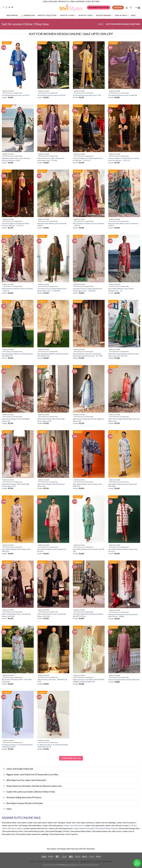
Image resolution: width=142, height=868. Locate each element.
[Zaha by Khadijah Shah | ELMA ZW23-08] (124, 649)
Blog (133, 15)
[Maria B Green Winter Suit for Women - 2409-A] (53, 193)
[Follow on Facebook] (3, 7)
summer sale (28, 16)
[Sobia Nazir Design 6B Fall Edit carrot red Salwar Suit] (124, 389)
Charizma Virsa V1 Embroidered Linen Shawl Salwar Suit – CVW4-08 (52, 290)
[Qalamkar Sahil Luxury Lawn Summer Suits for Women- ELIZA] (18, 128)
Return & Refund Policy (56, 862)
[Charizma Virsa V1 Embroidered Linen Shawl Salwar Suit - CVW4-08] (53, 259)
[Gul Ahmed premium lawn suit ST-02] (18, 65)
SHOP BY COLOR (86, 15)
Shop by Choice (68, 15)
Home (101, 24)
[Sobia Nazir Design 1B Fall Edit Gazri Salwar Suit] (53, 454)
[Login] (127, 8)
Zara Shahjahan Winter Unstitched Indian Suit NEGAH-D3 (53, 355)
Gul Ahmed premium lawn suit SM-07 (52, 95)
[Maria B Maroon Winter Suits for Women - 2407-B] (89, 193)
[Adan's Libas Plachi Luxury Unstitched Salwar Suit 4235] (53, 584)
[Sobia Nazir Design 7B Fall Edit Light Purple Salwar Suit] (18, 454)
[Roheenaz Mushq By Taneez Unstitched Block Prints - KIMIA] (124, 584)
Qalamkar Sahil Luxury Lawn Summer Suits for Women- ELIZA (16, 159)
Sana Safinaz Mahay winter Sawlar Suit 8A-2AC (52, 550)
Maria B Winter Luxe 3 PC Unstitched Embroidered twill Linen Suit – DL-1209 (88, 355)
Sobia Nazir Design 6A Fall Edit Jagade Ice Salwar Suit (89, 420)
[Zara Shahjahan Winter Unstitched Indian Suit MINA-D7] (18, 324)
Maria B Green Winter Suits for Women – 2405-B (124, 225)
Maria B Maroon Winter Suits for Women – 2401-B (17, 290)
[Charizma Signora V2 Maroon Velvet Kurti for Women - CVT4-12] (18, 193)
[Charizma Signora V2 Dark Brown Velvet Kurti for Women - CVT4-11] (124, 128)
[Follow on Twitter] (9, 7)
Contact (41, 862)
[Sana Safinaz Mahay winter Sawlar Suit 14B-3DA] (18, 519)
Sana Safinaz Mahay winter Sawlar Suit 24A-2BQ (123, 485)
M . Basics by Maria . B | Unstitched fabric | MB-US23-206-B (17, 746)
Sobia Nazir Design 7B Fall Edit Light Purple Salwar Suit (16, 485)
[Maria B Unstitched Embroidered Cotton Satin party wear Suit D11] (124, 324)
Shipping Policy (87, 862)
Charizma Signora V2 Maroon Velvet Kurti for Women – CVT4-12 (16, 225)
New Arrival (12, 15)
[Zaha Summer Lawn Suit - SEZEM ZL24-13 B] (53, 649)
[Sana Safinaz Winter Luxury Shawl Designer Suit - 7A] (124, 259)
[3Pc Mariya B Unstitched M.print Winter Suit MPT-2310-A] (89, 584)
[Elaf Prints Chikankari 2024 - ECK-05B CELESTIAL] (18, 649)
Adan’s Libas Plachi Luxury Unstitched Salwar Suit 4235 (52, 615)
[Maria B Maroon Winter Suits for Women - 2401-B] (18, 259)
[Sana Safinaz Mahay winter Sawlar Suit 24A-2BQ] (124, 454)
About (33, 862)
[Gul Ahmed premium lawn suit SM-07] (53, 65)
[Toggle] (4, 769)
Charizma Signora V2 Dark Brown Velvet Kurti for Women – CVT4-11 (124, 159)
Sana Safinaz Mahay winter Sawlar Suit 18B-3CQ (87, 485)
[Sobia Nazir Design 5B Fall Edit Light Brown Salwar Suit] (53, 389)
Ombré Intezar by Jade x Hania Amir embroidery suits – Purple (51, 159)
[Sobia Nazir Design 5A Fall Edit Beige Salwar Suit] (18, 389)
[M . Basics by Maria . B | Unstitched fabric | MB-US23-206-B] (18, 715)
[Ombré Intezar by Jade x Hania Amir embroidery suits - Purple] (53, 128)
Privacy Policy (73, 862)
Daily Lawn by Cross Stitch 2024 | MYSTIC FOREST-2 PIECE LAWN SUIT (89, 681)
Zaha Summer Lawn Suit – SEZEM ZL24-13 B (52, 681)
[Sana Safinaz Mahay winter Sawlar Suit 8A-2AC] (53, 519)
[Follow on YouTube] (12, 7)
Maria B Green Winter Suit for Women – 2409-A (53, 225)
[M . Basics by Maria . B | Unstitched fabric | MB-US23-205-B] (53, 715)
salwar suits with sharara (74, 825)
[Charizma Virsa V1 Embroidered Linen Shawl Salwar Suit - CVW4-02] (89, 259)
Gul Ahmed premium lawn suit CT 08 (87, 95)
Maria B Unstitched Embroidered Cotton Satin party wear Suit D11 (124, 355)
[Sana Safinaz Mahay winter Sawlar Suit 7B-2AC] (89, 519)
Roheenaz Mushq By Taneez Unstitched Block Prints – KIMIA (123, 616)
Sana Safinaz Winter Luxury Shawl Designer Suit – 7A (121, 290)
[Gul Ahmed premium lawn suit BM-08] (124, 65)
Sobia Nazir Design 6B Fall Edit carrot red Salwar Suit (124, 420)
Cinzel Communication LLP (89, 865)
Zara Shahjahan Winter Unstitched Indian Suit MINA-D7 (17, 355)
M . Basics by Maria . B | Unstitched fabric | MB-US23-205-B (53, 746)
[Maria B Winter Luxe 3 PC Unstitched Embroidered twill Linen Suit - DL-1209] (89, 324)
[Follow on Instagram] (6, 7)
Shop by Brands (104, 15)
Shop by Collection (48, 15)
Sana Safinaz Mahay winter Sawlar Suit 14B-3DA (16, 550)
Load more (71, 758)
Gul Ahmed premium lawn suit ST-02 (16, 95)
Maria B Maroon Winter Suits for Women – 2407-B (88, 225)
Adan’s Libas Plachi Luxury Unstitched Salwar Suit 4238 (16, 615)
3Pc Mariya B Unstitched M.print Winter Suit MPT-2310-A (88, 615)
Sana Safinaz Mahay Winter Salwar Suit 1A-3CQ (123, 550)
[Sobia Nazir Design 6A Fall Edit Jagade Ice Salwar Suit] (89, 389)
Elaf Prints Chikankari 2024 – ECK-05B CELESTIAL (17, 681)
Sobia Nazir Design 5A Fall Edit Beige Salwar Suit (16, 420)
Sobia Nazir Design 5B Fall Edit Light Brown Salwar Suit (51, 420)
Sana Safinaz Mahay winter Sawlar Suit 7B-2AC (89, 550)
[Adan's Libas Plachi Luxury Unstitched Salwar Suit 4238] (18, 584)
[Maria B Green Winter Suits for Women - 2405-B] (124, 193)
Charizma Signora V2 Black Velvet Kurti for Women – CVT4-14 (88, 159)
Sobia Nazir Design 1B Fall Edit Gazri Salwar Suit (51, 485)
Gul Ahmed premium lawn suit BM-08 (123, 95)
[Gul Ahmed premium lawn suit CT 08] (89, 65)
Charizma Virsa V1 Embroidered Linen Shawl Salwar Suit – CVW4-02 (87, 290)
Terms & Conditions (103, 862)
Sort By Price (122, 15)
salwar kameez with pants (84, 828)
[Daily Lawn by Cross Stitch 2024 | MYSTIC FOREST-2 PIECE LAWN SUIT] (89, 649)
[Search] (131, 7)
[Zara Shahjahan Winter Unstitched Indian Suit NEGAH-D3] (53, 324)
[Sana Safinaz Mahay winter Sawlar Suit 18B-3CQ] (89, 454)
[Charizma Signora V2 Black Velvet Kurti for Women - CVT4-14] (89, 128)
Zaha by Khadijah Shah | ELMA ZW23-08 (124, 680)
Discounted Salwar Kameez (107, 828)
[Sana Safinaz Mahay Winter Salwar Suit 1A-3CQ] (124, 519)
